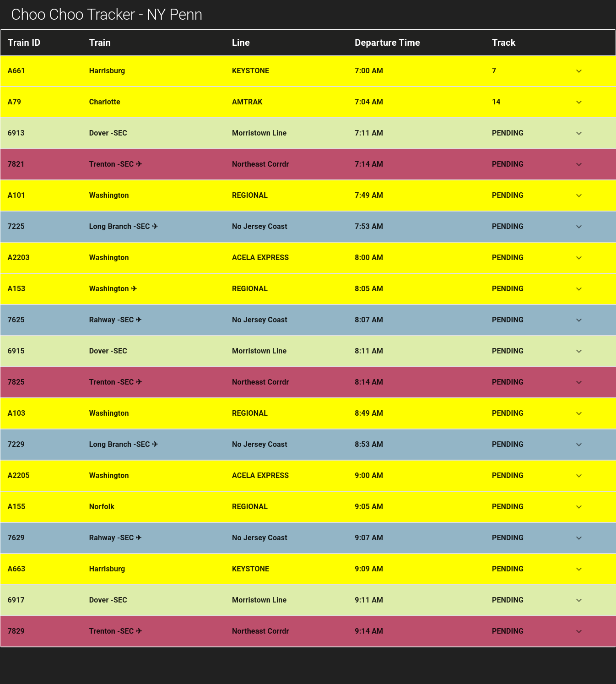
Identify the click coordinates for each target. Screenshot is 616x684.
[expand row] (579, 71)
